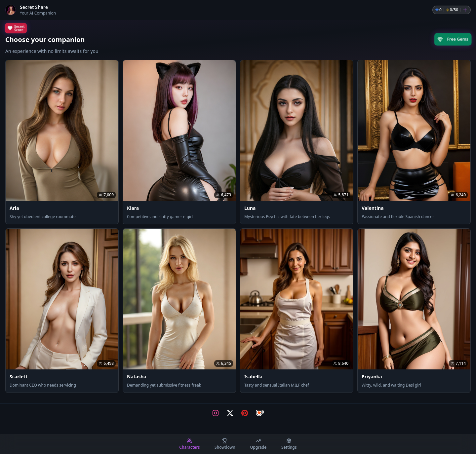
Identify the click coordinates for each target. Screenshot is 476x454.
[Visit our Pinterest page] (245, 413)
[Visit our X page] (230, 413)
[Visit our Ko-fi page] (260, 413)
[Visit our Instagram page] (216, 413)
